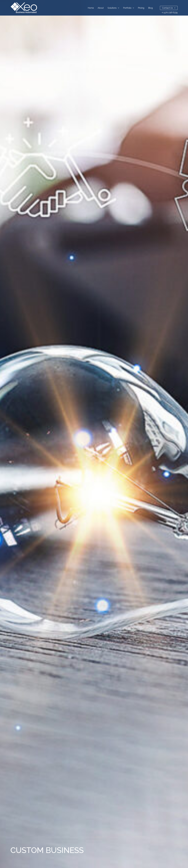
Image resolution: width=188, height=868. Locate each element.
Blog (150, 8)
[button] (118, 8)
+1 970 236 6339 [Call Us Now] (170, 12)
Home (91, 8)
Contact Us (169, 8)
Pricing (141, 8)
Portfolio (129, 8)
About (101, 8)
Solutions (113, 8)
